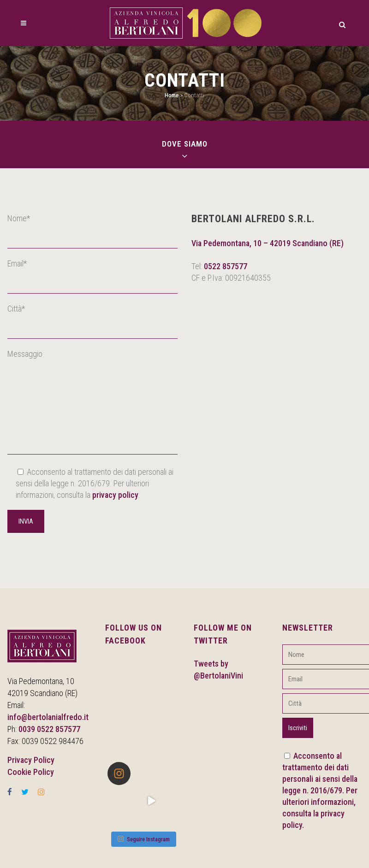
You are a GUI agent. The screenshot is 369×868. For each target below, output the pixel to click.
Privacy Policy (31, 760)
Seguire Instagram (144, 839)
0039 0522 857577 (49, 729)
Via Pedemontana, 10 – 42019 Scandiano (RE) (268, 243)
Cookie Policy (31, 772)
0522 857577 (226, 266)
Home (172, 95)
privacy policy (115, 495)
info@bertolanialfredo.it (48, 717)
